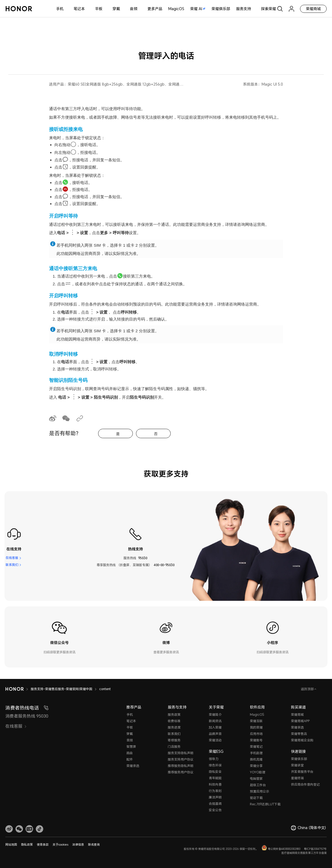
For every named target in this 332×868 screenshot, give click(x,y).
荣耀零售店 (299, 734)
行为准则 (215, 791)
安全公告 (215, 810)
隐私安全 (215, 772)
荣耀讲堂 (297, 765)
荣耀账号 (256, 740)
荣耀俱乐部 (221, 9)
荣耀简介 (215, 715)
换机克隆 (256, 759)
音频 (134, 9)
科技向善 (215, 784)
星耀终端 (297, 778)
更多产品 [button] (155, 9)
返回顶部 (308, 689)
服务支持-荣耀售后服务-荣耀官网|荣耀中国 (61, 689)
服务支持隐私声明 (181, 753)
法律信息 (78, 844)
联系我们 (12, 565)
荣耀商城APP (300, 721)
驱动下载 (256, 798)
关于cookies (60, 844)
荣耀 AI (198, 9)
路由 (130, 753)
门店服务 (174, 747)
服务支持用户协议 (181, 759)
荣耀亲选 (133, 766)
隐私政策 (27, 844)
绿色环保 (215, 765)
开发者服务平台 (302, 772)
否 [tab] (156, 434)
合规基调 (215, 804)
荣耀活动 (215, 740)
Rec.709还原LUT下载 (265, 804)
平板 (99, 9)
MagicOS (176, 9)
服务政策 (174, 715)
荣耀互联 (256, 721)
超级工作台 (258, 785)
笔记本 (79, 9)
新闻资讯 (215, 721)
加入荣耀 (215, 727)
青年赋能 (215, 778)
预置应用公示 (259, 791)
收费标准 (174, 721)
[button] (19, 829)
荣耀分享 (256, 766)
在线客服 (12, 558)
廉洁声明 (215, 797)
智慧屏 (131, 747)
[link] (9, 829)
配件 (130, 759)
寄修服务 (174, 740)
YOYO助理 (258, 772)
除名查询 (94, 844)
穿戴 (116, 9)
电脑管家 (256, 779)
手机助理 (256, 753)
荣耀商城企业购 (302, 740)
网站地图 (11, 844)
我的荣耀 (256, 727)
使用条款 (43, 844)
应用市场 (256, 734)
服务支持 (243, 9)
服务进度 (174, 727)
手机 (60, 9)
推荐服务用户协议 (181, 772)
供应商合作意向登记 (305, 784)
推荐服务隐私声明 (181, 766)
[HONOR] (15, 689)
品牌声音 (215, 734)
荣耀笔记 (256, 747)
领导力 (214, 759)
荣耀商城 (313, 9)
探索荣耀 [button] (269, 9)
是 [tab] (118, 434)
